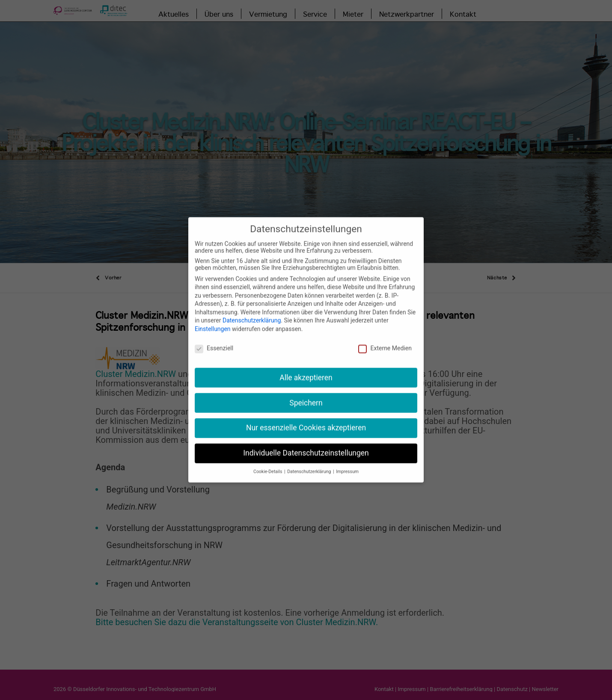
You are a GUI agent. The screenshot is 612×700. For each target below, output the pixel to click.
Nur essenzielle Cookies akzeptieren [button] (306, 418)
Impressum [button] (347, 461)
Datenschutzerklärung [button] (310, 461)
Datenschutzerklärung (252, 310)
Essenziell (214, 338)
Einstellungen (213, 319)
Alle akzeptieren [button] (306, 367)
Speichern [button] (306, 392)
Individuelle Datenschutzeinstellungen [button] (306, 443)
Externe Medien (385, 338)
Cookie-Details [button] (268, 461)
